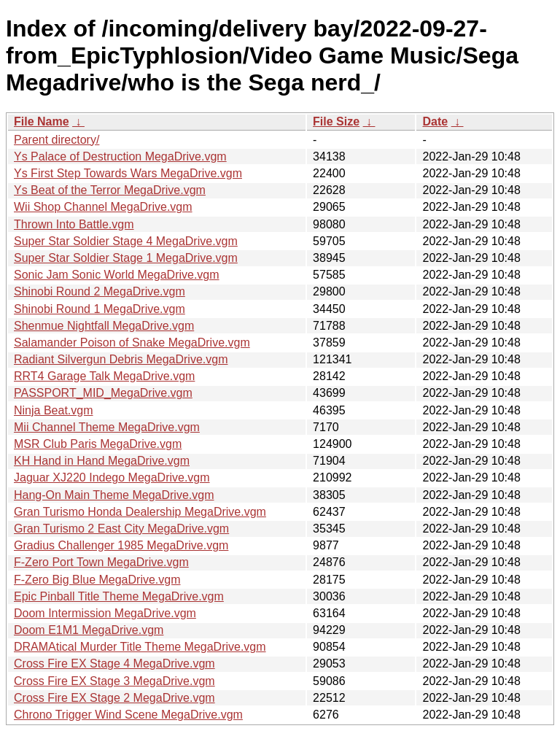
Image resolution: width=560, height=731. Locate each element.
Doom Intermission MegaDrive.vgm (105, 613)
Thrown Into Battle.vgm (74, 224)
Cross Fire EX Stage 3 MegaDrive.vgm (114, 681)
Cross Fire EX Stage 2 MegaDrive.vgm (114, 698)
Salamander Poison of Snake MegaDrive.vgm (132, 343)
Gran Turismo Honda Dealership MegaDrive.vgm (140, 512)
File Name (42, 121)
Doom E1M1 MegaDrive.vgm (89, 630)
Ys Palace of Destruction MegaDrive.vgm (120, 156)
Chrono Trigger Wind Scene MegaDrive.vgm (128, 715)
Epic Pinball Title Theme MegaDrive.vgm (119, 596)
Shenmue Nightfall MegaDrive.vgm (104, 326)
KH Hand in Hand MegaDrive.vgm (102, 461)
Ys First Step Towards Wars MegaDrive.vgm (128, 173)
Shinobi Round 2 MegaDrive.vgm (100, 291)
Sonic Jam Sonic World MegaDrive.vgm (117, 275)
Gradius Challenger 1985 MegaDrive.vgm (121, 545)
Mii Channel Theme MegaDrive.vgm (107, 427)
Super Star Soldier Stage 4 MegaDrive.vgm (126, 241)
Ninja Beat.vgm (54, 410)
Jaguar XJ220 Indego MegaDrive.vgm (112, 477)
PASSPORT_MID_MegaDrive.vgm (103, 393)
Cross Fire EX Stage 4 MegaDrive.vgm (114, 664)
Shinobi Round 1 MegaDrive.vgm (100, 309)
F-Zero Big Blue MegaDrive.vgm (97, 580)
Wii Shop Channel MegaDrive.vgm (103, 207)
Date (435, 121)
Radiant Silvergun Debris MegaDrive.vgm (121, 359)
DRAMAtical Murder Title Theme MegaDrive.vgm (140, 647)
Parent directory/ (57, 140)
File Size (336, 121)
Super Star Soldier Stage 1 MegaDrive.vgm (126, 258)
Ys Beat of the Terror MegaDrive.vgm (110, 190)
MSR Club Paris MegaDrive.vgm (98, 444)
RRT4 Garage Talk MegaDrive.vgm (104, 376)
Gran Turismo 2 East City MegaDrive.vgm (121, 529)
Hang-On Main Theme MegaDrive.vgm (114, 495)
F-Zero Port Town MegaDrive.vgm (101, 562)
